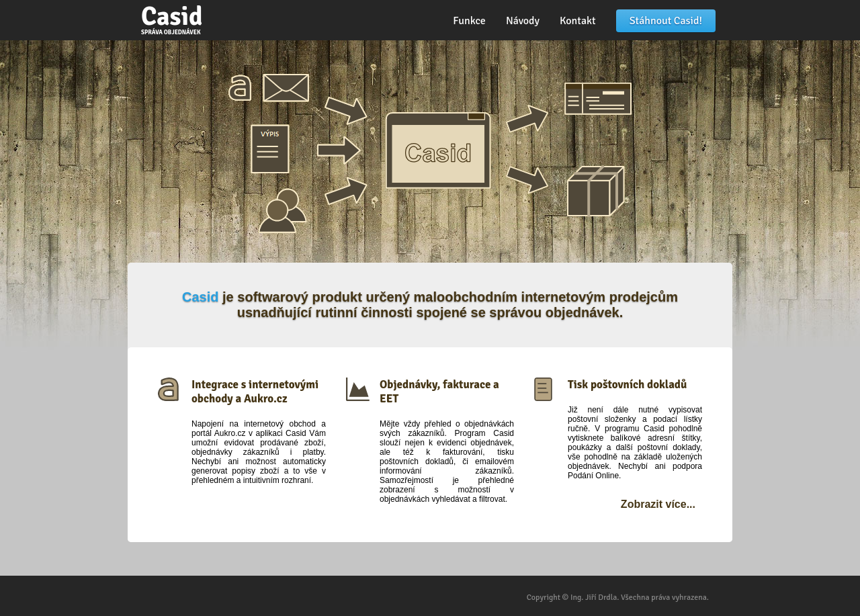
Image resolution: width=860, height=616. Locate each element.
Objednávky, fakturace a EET (439, 392)
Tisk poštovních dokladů (627, 385)
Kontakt (578, 21)
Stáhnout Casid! (666, 21)
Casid (172, 18)
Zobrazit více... (658, 504)
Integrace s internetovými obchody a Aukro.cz (255, 392)
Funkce (469, 21)
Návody (523, 21)
